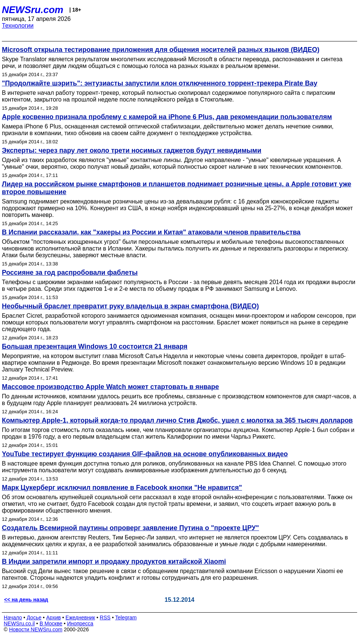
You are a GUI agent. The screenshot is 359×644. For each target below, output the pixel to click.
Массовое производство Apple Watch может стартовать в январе (110, 387)
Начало (13, 617)
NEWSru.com (33, 10)
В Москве (51, 623)
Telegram (126, 617)
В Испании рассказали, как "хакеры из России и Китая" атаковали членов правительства (151, 232)
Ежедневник (80, 617)
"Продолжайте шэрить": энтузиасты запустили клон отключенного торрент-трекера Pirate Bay (160, 83)
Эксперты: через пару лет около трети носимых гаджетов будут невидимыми (132, 150)
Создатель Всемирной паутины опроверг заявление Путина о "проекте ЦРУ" (130, 528)
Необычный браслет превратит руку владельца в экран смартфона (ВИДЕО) (130, 306)
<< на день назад (26, 600)
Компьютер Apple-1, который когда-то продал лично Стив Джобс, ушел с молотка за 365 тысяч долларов (177, 420)
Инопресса (80, 623)
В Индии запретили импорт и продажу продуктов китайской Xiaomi (114, 561)
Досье (34, 617)
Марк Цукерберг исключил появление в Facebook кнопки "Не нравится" (122, 488)
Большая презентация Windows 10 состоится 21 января (95, 346)
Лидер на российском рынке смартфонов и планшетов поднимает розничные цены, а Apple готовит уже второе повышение (177, 188)
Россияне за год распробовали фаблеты (70, 273)
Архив (54, 617)
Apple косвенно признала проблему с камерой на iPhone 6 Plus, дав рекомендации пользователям (167, 117)
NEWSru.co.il (19, 623)
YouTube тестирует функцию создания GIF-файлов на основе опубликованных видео (145, 454)
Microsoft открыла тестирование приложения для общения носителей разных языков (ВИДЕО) (161, 50)
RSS (105, 617)
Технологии (18, 26)
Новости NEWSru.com (36, 629)
